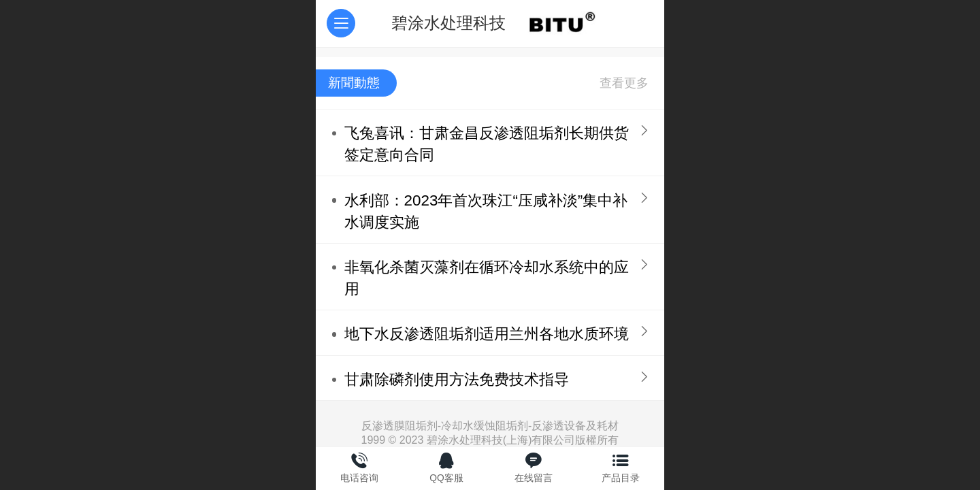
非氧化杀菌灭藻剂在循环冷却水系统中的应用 (487, 278)
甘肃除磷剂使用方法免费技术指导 (457, 379)
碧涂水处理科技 (448, 23)
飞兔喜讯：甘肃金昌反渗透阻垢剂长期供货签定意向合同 (487, 144)
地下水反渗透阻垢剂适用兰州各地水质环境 (487, 334)
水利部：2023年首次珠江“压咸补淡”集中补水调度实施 (486, 211)
